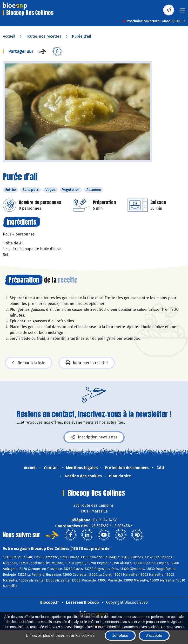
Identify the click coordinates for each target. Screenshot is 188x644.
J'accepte (154, 635)
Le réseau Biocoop (82, 602)
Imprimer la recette (87, 363)
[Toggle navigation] (182, 12)
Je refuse (120, 635)
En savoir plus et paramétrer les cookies (60, 635)
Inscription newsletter (94, 437)
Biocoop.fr (50, 602)
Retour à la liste (29, 363)
